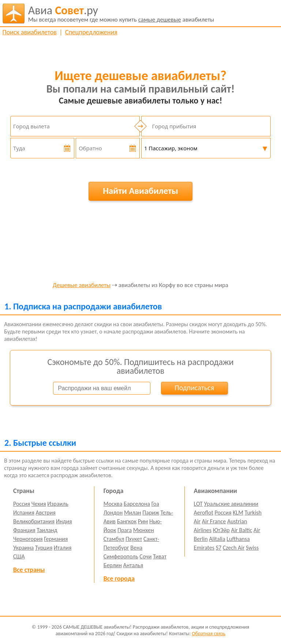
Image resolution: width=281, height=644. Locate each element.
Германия (56, 539)
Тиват (160, 556)
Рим (143, 521)
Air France (214, 521)
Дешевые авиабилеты (82, 285)
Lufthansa (238, 539)
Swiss (252, 548)
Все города (119, 579)
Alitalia (217, 539)
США (19, 556)
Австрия (46, 513)
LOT (198, 504)
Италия (63, 548)
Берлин (113, 565)
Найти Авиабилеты (140, 191)
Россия (22, 504)
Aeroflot (204, 513)
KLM (238, 513)
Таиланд (47, 530)
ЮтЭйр (221, 530)
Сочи (145, 556)
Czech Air (234, 548)
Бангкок (127, 521)
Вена (136, 548)
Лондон (113, 513)
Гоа (155, 504)
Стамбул (114, 539)
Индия (64, 521)
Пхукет (134, 539)
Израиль (58, 504)
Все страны (29, 570)
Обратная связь (209, 634)
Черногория (28, 539)
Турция (44, 548)
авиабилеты (121, 14)
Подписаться (194, 388)
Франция (24, 530)
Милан (133, 513)
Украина (23, 548)
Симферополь (121, 556)
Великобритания (34, 521)
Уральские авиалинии (231, 504)
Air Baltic (241, 530)
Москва (113, 504)
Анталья (133, 565)
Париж (151, 513)
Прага (125, 530)
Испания (24, 513)
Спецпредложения (91, 32)
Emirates (204, 548)
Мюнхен (144, 530)
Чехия (39, 504)
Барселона (137, 504)
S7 (219, 548)
